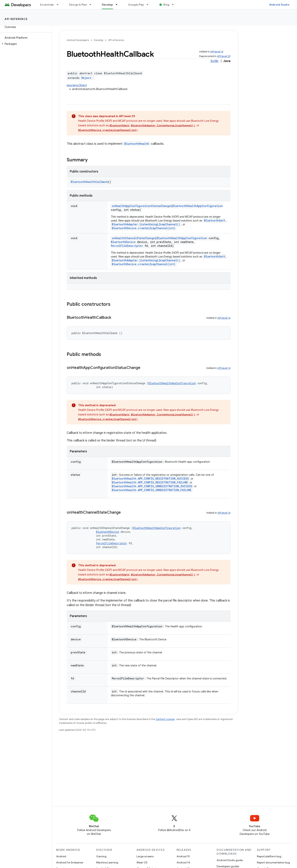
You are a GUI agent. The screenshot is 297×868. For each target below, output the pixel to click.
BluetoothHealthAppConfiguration (197, 206)
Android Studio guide (230, 860)
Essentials (47, 5)
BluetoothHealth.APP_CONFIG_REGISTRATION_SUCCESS (150, 479)
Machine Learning (107, 862)
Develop (99, 40)
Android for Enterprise (70, 862)
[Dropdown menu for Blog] (174, 5)
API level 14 (217, 52)
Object (86, 78)
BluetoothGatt (119, 125)
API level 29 (224, 56)
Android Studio (279, 5)
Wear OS (142, 862)
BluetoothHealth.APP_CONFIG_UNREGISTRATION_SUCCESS (152, 486)
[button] (25, 44)
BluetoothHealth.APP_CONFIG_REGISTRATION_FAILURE (150, 482)
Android (61, 856)
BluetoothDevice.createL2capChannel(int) (108, 130)
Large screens (145, 856)
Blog (166, 5)
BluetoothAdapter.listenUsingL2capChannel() (163, 125)
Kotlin (214, 61)
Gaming (101, 856)
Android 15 (183, 856)
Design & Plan (78, 5)
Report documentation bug (273, 862)
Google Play (136, 5)
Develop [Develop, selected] (107, 5)
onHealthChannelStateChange (133, 238)
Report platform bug (269, 856)
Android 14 (183, 862)
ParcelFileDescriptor (127, 246)
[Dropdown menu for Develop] (118, 5)
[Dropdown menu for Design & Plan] (92, 5)
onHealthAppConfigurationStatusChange (141, 206)
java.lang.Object (77, 85)
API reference (16, 19)
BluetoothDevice (123, 242)
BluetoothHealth (137, 144)
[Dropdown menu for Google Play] (149, 5)
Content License (165, 719)
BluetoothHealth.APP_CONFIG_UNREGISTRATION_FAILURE (152, 490)
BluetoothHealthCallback (89, 182)
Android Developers (78, 40)
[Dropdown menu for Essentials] (59, 5)
